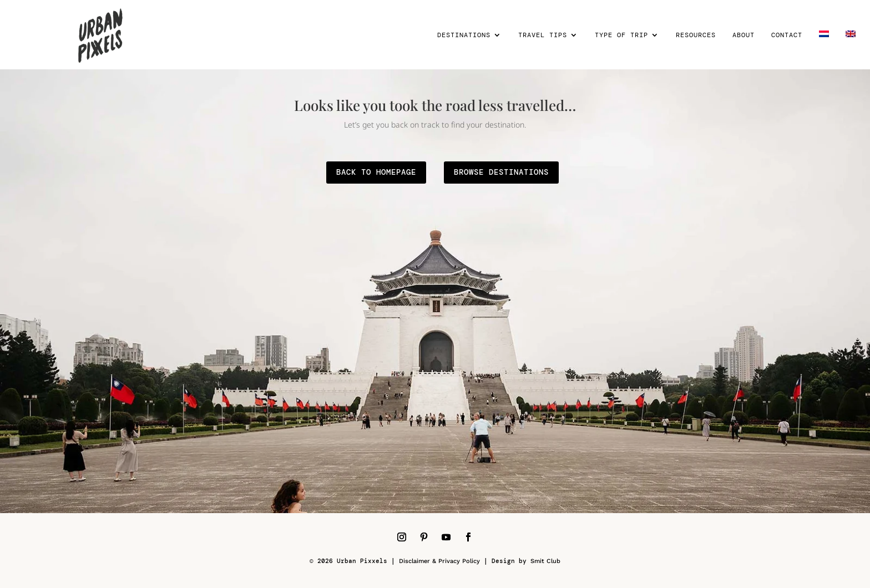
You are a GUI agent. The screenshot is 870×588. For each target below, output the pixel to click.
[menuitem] (824, 50)
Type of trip (621, 35)
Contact (787, 35)
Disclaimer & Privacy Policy (439, 561)
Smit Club (545, 561)
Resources (696, 35)
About (743, 35)
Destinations (464, 35)
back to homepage (376, 172)
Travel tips (543, 35)
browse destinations (501, 172)
